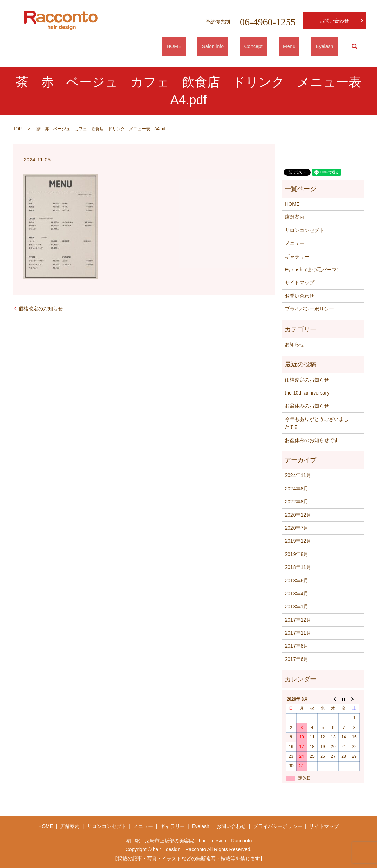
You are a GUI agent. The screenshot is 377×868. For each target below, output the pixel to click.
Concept (275, 46)
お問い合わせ (334, 21)
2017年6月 (297, 659)
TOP (18, 129)
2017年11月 (298, 633)
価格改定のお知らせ (41, 309)
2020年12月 (298, 515)
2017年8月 (297, 646)
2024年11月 (298, 475)
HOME (213, 46)
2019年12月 (298, 541)
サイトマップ (299, 283)
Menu (302, 46)
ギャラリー (297, 257)
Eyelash (329, 46)
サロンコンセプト (304, 230)
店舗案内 (295, 217)
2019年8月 (297, 554)
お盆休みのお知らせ (307, 406)
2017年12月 (298, 620)
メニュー (295, 243)
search (355, 46)
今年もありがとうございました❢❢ (317, 423)
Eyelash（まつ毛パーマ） (313, 270)
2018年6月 (297, 581)
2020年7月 (297, 528)
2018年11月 (298, 567)
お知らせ (295, 344)
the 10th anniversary (307, 393)
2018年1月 (297, 607)
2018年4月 (297, 594)
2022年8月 (297, 502)
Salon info (243, 46)
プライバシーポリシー (309, 309)
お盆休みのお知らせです (312, 440)
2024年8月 (297, 489)
